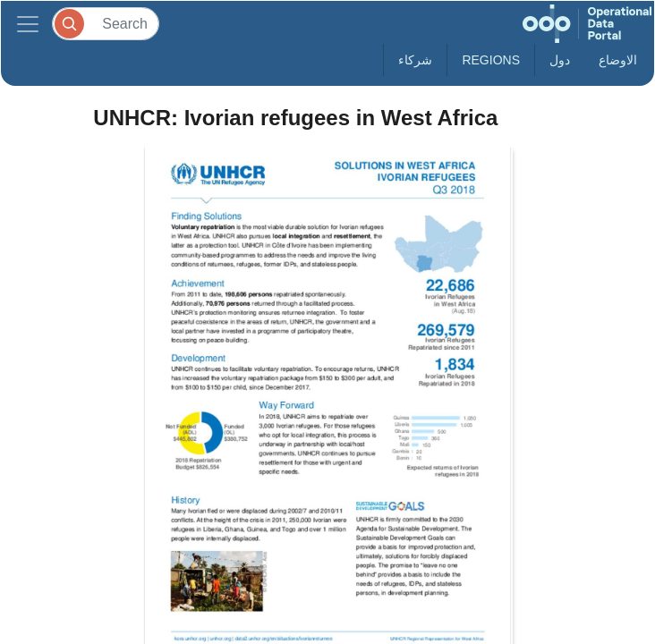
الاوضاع (618, 60)
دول (560, 60)
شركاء (415, 60)
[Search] (106, 24)
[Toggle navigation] (28, 24)
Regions (491, 60)
